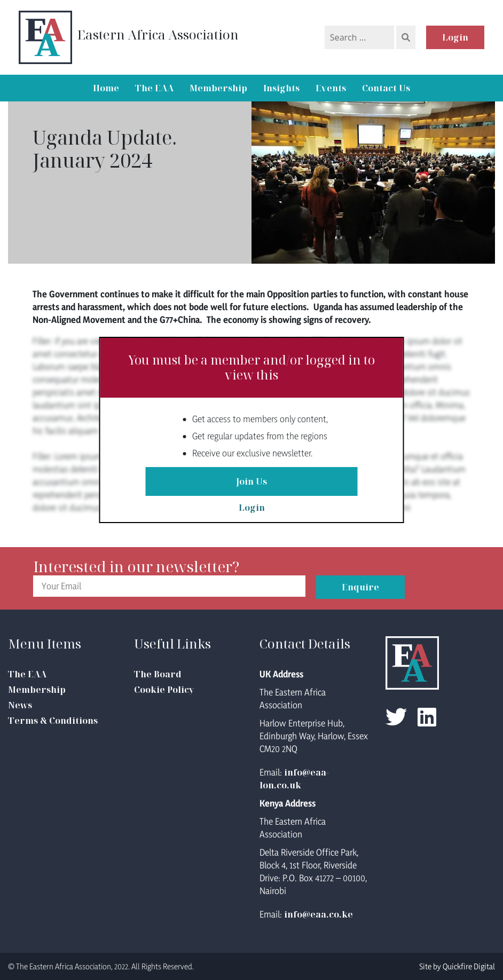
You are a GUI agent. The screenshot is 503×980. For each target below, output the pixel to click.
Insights (281, 88)
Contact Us (386, 88)
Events (331, 88)
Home (106, 88)
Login (455, 37)
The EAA (154, 88)
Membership (218, 88)
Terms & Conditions (53, 721)
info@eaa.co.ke (319, 914)
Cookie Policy (164, 690)
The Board (158, 674)
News (20, 705)
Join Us (251, 481)
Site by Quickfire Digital (457, 966)
